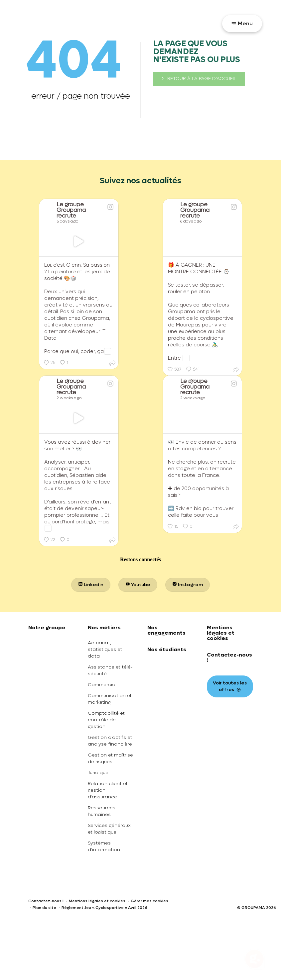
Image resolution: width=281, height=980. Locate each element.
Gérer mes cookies (149, 901)
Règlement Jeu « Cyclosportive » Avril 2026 (104, 908)
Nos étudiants (167, 649)
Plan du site (44, 908)
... (108, 351)
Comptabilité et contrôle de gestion (106, 720)
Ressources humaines (102, 811)
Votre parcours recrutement (178, 23)
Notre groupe (47, 627)
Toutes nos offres (110, 23)
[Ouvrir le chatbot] (254, 960)
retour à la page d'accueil (199, 79)
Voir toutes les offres (230, 686)
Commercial (102, 685)
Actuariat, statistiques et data (105, 649)
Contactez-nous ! (229, 657)
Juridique (98, 773)
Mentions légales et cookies (221, 633)
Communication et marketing (110, 699)
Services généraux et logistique (109, 829)
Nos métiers (104, 627)
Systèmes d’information (104, 846)
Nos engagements (166, 630)
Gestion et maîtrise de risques (110, 758)
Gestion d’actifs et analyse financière (110, 741)
